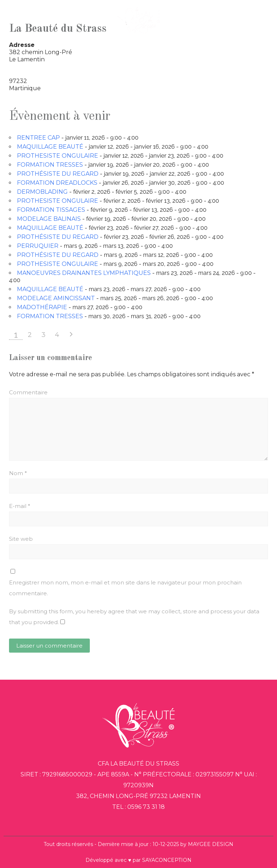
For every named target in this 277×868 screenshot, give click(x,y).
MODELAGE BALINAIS (49, 219)
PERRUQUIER (38, 246)
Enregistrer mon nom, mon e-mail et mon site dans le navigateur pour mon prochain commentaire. (125, 588)
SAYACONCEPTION (167, 860)
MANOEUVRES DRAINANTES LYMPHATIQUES (84, 273)
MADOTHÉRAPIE (42, 307)
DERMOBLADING (42, 192)
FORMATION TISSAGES (51, 210)
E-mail (20, 506)
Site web (21, 539)
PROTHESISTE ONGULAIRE (58, 156)
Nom (18, 473)
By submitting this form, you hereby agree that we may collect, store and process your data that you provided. (134, 617)
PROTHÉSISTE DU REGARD (58, 174)
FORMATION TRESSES (50, 165)
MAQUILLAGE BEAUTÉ (50, 147)
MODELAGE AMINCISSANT (56, 298)
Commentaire (28, 392)
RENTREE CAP (38, 138)
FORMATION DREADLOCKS (57, 183)
